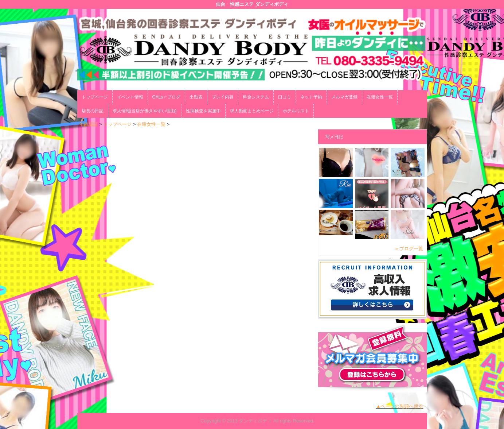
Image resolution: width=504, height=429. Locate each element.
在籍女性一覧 (380, 97)
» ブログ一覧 (409, 249)
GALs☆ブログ (166, 97)
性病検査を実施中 (203, 111)
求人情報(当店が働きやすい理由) (145, 111)
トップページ (95, 97)
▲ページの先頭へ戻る (400, 406)
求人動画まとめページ (252, 111)
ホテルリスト (296, 111)
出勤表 (196, 97)
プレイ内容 (223, 97)
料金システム (256, 97)
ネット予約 (311, 97)
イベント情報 (130, 97)
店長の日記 (93, 111)
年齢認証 (89, 124)
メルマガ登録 (344, 97)
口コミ (285, 97)
